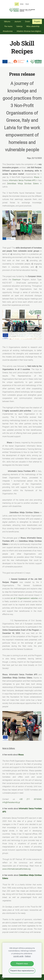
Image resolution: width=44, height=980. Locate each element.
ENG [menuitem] (22, 4)
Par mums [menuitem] (8, 26)
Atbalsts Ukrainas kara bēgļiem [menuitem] (29, 31)
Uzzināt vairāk (18, 956)
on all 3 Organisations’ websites (24, 598)
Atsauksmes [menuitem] (8, 31)
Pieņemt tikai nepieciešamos (22, 971)
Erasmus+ (17, 280)
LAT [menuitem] (17, 4)
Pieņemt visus (22, 964)
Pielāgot (28, 956)
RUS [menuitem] (27, 4)
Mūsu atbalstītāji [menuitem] (33, 26)
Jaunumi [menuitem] (18, 22)
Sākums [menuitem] (7, 22)
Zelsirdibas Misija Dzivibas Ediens (23, 184)
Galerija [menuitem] (19, 26)
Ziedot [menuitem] (28, 22)
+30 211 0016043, (31, 799)
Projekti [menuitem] (37, 22)
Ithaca (37, 177)
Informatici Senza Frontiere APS (22, 180)
